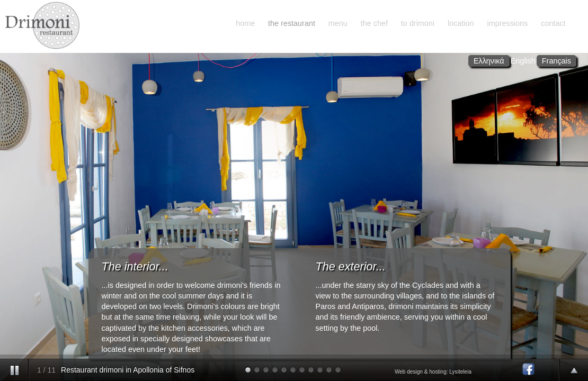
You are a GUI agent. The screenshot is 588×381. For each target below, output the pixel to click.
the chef (374, 23)
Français (556, 61)
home (245, 23)
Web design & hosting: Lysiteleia (433, 372)
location (461, 23)
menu (338, 23)
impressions (507, 23)
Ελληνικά (489, 61)
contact (553, 23)
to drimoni (418, 23)
